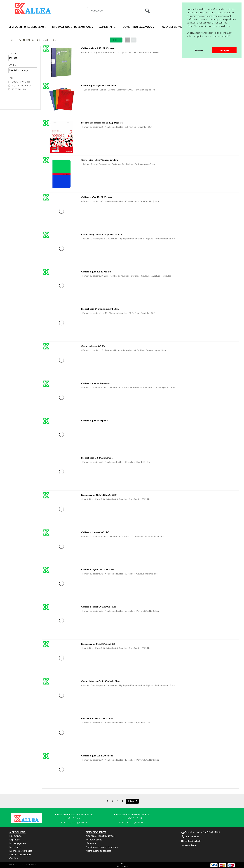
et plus (20, 89)
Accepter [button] (224, 50)
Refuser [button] (199, 50)
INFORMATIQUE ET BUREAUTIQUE (72, 27)
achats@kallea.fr (135, 822)
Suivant (131, 801)
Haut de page (122, 866)
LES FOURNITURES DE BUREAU (26, 27)
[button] (187, 43)
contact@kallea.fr (78, 822)
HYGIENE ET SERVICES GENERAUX (179, 27)
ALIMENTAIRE (107, 27)
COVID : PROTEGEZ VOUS (137, 27)
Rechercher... (97, 11)
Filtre (116, 40)
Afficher (13, 65)
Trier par (13, 53)
